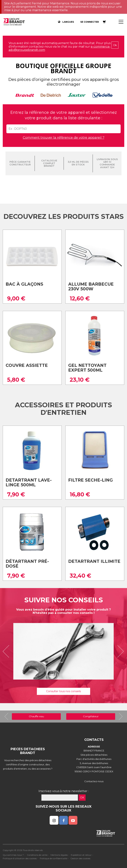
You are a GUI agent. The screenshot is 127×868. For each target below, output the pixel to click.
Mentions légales (59, 855)
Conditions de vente (37, 855)
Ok (115, 45)
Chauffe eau (36, 716)
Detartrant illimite (94, 561)
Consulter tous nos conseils (64, 691)
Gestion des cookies (80, 858)
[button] (7, 651)
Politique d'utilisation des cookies (20, 858)
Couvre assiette (27, 365)
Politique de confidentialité (54, 858)
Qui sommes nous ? (13, 855)
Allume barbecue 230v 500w (91, 287)
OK (82, 798)
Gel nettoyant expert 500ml (87, 368)
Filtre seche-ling (91, 480)
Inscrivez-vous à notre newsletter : (64, 791)
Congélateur (91, 716)
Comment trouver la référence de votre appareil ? (64, 138)
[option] (64, 651)
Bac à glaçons (24, 284)
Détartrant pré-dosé (27, 564)
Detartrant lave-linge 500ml (29, 483)
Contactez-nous (94, 781)
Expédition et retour (81, 855)
